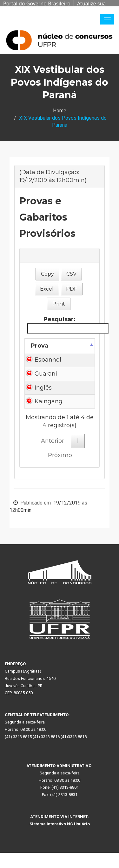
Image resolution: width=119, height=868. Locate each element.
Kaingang (49, 401)
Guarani (46, 374)
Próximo (60, 455)
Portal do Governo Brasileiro (37, 4)
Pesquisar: (61, 325)
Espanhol (48, 360)
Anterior (53, 441)
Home (60, 111)
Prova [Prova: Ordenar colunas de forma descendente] (40, 346)
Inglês (43, 388)
